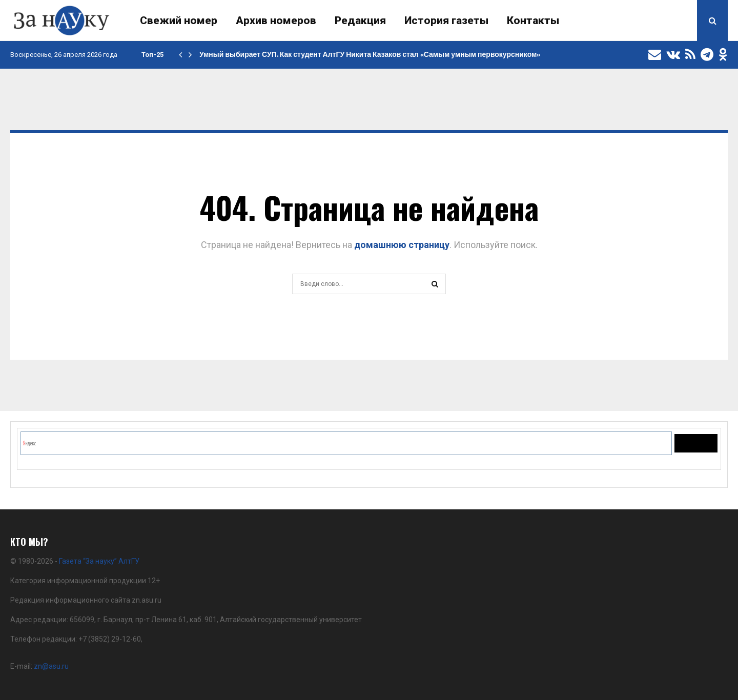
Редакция (360, 20)
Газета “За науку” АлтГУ (99, 561)
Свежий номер (179, 20)
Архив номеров (276, 20)
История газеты (446, 20)
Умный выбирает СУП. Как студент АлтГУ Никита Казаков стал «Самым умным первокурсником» (370, 55)
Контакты (533, 20)
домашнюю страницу (402, 245)
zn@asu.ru (51, 666)
